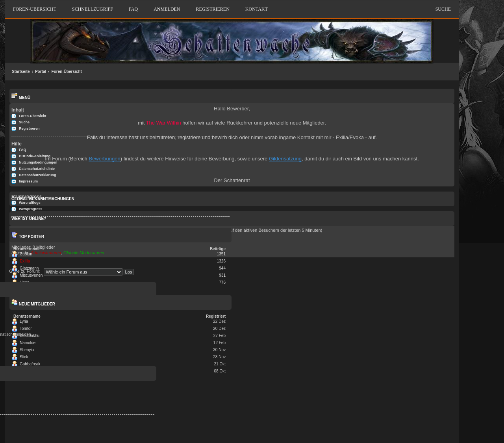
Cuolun (26, 254)
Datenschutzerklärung (38, 175)
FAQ (133, 9)
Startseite (21, 72)
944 (222, 268)
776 (222, 282)
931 (222, 275)
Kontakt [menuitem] (257, 9)
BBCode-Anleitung (35, 156)
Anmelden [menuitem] (167, 9)
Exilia (25, 261)
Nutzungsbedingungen (38, 162)
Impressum (28, 181)
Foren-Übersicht (67, 72)
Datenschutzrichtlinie (37, 169)
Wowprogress (31, 209)
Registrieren (29, 128)
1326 (221, 261)
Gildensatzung (285, 159)
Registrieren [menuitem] (212, 9)
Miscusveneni (32, 275)
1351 (221, 254)
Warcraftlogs (30, 203)
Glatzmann (29, 268)
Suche (443, 9)
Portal (41, 72)
